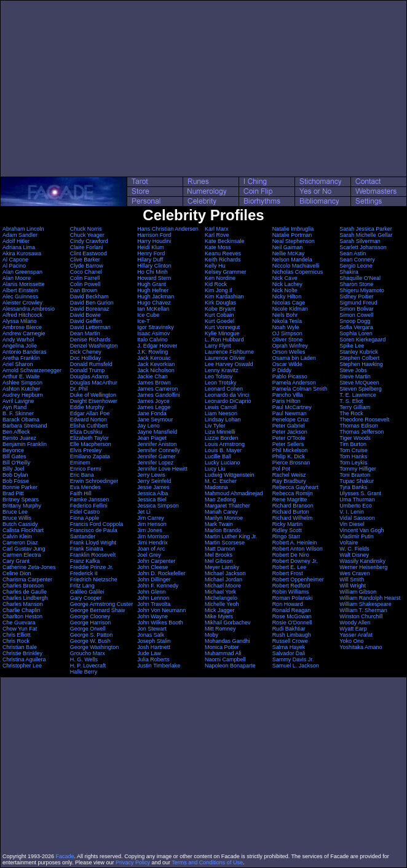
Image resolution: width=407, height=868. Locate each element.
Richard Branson (293, 506)
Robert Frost (288, 573)
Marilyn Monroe (224, 518)
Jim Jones (150, 530)
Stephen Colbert (359, 358)
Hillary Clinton (154, 266)
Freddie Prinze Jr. (92, 567)
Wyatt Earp (353, 629)
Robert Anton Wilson (298, 549)
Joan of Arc (151, 549)
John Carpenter (156, 561)
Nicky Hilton (287, 297)
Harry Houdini (154, 241)
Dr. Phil (79, 389)
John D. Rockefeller (161, 573)
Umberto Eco (356, 506)
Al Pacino (14, 266)
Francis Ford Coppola (97, 524)
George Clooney (90, 616)
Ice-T (144, 321)
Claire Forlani (87, 247)
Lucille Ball (218, 456)
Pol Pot (281, 469)
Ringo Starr (286, 536)
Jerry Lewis (151, 475)
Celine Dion (17, 573)
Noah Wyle (286, 327)
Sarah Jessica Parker (366, 229)
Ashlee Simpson (22, 383)
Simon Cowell (356, 315)
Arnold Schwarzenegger (32, 370)
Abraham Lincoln (23, 229)
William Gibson (358, 592)
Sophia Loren (356, 333)
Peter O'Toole (289, 438)
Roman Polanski (293, 598)
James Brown (154, 383)
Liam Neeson (221, 413)
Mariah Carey (221, 512)
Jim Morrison (153, 536)
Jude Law (149, 653)
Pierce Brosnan (291, 463)
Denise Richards (90, 340)
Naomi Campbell (225, 659)
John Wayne (152, 616)
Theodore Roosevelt (364, 420)
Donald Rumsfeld (91, 364)
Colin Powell (85, 284)
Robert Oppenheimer (298, 579)
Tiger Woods (355, 438)
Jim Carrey (151, 518)
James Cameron (157, 389)
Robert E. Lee (290, 567)
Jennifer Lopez (155, 463)
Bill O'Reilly (16, 463)
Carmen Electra (22, 555)
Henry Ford (151, 253)
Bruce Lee (15, 512)
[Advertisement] (204, 89)
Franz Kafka (85, 561)
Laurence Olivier (225, 358)
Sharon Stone (356, 284)
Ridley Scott (287, 530)
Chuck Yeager (87, 235)
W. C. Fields (354, 549)
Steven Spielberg (361, 389)
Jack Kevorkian (156, 364)
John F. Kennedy (158, 586)
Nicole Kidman (290, 309)
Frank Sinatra (87, 549)
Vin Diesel (352, 524)
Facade (65, 856)
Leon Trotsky (221, 383)
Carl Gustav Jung (24, 549)
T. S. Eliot (351, 401)
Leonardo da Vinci (227, 395)
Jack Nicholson (156, 370)
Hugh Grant (152, 284)
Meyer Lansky (222, 567)
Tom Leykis (353, 463)
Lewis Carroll (221, 407)
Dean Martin (85, 333)
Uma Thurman (357, 500)
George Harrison (91, 623)
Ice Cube (148, 315)
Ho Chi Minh (152, 272)
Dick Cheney (86, 352)
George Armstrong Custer (102, 604)
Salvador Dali (289, 653)
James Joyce (153, 401)
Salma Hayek (289, 647)
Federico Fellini (89, 506)
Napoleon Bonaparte (230, 666)
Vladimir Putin (357, 536)
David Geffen (86, 321)
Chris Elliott (17, 635)
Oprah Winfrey (290, 346)
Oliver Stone (288, 340)
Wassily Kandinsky (362, 561)
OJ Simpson (287, 333)
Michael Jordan (223, 579)
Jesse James (153, 487)
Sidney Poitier (357, 297)
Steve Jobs (353, 370)
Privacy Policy (133, 862)
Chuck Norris (86, 229)
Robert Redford (291, 586)
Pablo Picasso (290, 376)
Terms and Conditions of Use (207, 862)
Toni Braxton (355, 475)
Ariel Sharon (18, 364)
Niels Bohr (285, 315)
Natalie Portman (292, 235)
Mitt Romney (220, 629)
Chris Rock (16, 641)
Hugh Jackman (156, 297)
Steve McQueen (359, 383)
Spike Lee (352, 346)
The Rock (351, 413)
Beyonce (13, 450)
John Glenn (151, 592)
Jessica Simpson (158, 506)
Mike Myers (219, 616)
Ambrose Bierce (22, 327)
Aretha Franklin (21, 358)
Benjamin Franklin (25, 444)
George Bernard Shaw (98, 610)
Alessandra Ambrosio (29, 309)
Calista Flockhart (23, 530)
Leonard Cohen (224, 389)
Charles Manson (23, 604)
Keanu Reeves (223, 253)
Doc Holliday (86, 358)
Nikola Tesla (287, 321)
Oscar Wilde (287, 364)
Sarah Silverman (360, 241)
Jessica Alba (152, 493)
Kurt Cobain (219, 315)
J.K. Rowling (152, 352)
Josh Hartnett (154, 647)
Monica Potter (222, 647)
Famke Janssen (90, 500)
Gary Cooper (86, 598)
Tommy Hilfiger (358, 469)
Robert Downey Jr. (295, 561)
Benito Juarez (19, 438)
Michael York (220, 592)
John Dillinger (154, 579)
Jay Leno (148, 426)
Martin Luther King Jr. (231, 536)
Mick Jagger (220, 610)
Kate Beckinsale (225, 241)
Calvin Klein (17, 536)
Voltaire (349, 543)
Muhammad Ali (223, 653)
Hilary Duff (150, 260)
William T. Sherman (363, 610)
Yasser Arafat (356, 635)
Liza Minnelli (220, 432)
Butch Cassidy (20, 524)
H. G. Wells (84, 659)
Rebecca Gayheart (295, 487)
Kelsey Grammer (226, 272)
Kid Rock (216, 284)
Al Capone (15, 260)
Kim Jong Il (219, 290)
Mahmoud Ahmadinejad (234, 493)
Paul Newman (290, 413)
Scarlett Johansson (363, 247)
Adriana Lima (19, 247)
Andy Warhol (18, 340)
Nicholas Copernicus (298, 272)
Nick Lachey (287, 284)
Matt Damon (220, 549)
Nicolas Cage (289, 303)
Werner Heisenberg (363, 567)
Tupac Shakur (357, 481)
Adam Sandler (20, 235)
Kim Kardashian (224, 297)
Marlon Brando (223, 530)
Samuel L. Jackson (296, 666)
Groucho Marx (88, 653)
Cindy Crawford (89, 241)
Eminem (80, 463)
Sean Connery (357, 260)
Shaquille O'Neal (360, 278)
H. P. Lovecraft (88, 666)
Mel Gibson (219, 561)
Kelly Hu (215, 266)
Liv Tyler (215, 426)
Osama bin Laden (294, 358)
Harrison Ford (154, 235)
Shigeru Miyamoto (362, 290)
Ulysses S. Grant (360, 493)
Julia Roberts (153, 659)
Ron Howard (288, 604)
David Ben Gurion (92, 303)
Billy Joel (14, 469)
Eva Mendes (85, 487)
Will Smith (352, 579)
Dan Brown (84, 290)
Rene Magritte (290, 500)
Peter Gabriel (289, 426)
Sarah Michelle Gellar (366, 235)
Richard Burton (291, 512)
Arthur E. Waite (21, 376)
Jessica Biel (152, 500)
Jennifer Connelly (159, 450)
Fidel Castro (85, 512)
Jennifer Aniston (157, 444)
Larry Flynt (218, 346)
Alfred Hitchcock (22, 315)
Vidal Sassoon (357, 518)
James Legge (154, 407)
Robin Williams (291, 592)
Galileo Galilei (87, 592)
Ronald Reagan (292, 610)
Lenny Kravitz (222, 370)
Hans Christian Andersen (168, 229)
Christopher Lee (22, 666)
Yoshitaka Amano (361, 647)
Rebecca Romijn (293, 493)
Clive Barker (85, 260)
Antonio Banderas (25, 352)
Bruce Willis (17, 518)
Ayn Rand (14, 407)
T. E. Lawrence (358, 395)
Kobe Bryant (220, 309)
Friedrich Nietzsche (94, 579)
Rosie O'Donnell (292, 623)
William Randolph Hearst (370, 598)
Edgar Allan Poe (90, 413)
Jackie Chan (152, 376)
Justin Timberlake (159, 666)
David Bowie (85, 315)
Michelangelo (221, 598)
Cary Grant (16, 561)
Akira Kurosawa (22, 253)
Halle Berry (84, 672)
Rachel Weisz (289, 475)
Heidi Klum (151, 247)
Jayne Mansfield (157, 432)
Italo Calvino (152, 340)
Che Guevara (19, 623)
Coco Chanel (86, 272)
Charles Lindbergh (25, 598)
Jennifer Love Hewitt (162, 469)
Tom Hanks (353, 456)
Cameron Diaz (20, 543)
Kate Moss (218, 247)
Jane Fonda (152, 413)
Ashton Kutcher (22, 389)
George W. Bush (90, 641)
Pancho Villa (288, 395)
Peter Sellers (288, 444)
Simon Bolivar (357, 309)
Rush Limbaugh (292, 635)
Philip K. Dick (289, 456)
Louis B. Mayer (223, 450)
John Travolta (154, 604)
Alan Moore (17, 278)
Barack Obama (21, 420)
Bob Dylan (15, 475)
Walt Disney (354, 555)
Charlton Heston (22, 616)
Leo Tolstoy (219, 376)
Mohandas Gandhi (227, 641)
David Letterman (90, 327)
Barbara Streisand (25, 426)
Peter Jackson (290, 432)
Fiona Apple (85, 518)
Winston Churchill (361, 616)
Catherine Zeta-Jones (29, 567)
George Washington (95, 647)
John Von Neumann (161, 610)
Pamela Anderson (294, 383)
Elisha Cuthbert (89, 426)
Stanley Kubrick (359, 352)
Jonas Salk (151, 635)
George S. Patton (92, 635)
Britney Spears (21, 500)
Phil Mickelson (290, 450)
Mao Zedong (220, 500)
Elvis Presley (86, 450)
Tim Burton (353, 444)
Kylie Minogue (222, 333)
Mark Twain (219, 524)
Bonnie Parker (20, 487)
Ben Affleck (16, 432)
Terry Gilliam (355, 407)
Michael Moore (223, 586)
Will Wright (353, 586)
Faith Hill (81, 493)
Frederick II (84, 573)
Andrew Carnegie (24, 333)
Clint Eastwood (89, 253)
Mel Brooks (219, 555)
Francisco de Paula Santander (94, 533)
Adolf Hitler (16, 241)
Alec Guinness (20, 297)
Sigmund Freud (358, 303)
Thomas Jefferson (362, 432)
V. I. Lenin (352, 512)
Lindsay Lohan (223, 420)
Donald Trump (88, 370)
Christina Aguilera (24, 659)
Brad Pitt (13, 493)
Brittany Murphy (22, 506)
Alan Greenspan (22, 272)
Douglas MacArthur (94, 383)
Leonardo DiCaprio (228, 401)
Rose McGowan (292, 616)
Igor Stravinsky (156, 327)
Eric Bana (82, 475)
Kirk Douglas (220, 303)
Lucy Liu (215, 469)
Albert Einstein (20, 290)
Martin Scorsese (225, 543)
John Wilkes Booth (160, 623)
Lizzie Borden (222, 438)
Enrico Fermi (86, 469)
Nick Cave (285, 278)
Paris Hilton (286, 401)
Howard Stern (154, 278)
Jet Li (144, 512)
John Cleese (152, 567)
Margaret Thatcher (227, 506)
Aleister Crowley (22, 303)
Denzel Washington (94, 346)
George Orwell (88, 629)
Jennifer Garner (156, 456)
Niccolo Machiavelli (296, 266)
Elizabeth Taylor (89, 438)
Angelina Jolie (20, 346)
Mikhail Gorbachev (228, 623)
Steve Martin (355, 376)
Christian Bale (20, 647)
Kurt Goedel (219, 321)
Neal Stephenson (294, 241)
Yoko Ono (351, 641)
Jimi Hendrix (152, 543)
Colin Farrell (85, 278)
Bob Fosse (16, 481)
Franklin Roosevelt (93, 555)
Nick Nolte (285, 290)
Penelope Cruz (291, 420)
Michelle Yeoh (222, 604)
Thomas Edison (359, 426)
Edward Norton (89, 420)
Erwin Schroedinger (94, 481)
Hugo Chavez (154, 303)
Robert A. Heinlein (295, 543)
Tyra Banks (353, 487)
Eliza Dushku (86, 432)
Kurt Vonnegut (222, 327)
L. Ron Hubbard (224, 340)
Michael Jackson (225, 573)
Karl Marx (217, 229)
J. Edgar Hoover (157, 346)
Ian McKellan (153, 309)
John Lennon (153, 598)
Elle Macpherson (91, 444)
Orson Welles (289, 352)
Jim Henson (152, 524)
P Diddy (282, 370)
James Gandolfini (159, 395)
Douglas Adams (89, 376)
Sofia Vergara (356, 327)
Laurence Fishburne (229, 352)
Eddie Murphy (87, 407)
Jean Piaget (152, 438)
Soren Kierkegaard (362, 340)
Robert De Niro (291, 555)
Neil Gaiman (288, 247)
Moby (211, 635)
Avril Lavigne (18, 401)
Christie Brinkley (22, 653)
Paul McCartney (292, 407)
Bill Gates (14, 456)
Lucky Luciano (223, 463)
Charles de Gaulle (25, 592)
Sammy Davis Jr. (293, 659)
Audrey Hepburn (23, 395)
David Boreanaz (90, 309)
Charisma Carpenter (27, 579)
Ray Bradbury (289, 481)
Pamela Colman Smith (300, 389)
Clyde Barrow (87, 266)
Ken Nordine (220, 278)
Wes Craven (354, 573)
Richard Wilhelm (293, 518)
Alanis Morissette (24, 284)
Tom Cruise (354, 450)
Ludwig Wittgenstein (230, 475)
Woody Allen (355, 623)
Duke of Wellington (93, 395)
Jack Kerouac (154, 358)
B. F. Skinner (18, 413)
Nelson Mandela (292, 260)
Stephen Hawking (361, 364)
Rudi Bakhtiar (289, 629)
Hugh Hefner (153, 290)
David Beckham (89, 297)
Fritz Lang (82, 586)
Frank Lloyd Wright (93, 543)
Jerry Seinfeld (154, 481)
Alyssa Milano (20, 321)
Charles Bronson (23, 586)
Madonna (216, 487)
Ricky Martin (288, 524)
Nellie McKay (289, 253)
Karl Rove (217, 235)
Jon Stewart (152, 629)
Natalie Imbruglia (293, 229)
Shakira (349, 272)
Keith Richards (223, 260)
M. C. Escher (221, 481)
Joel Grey (149, 555)
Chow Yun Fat (20, 629)
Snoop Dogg (355, 321)
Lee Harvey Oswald (229, 364)
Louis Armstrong (225, 444)
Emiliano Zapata (90, 456)
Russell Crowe (290, 641)
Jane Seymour (155, 420)
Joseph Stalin (154, 641)
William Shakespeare (366, 604)
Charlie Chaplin (22, 610)
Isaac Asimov (153, 333)
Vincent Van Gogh (362, 530)
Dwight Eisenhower (94, 401)
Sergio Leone (356, 266)
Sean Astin (353, 253)
